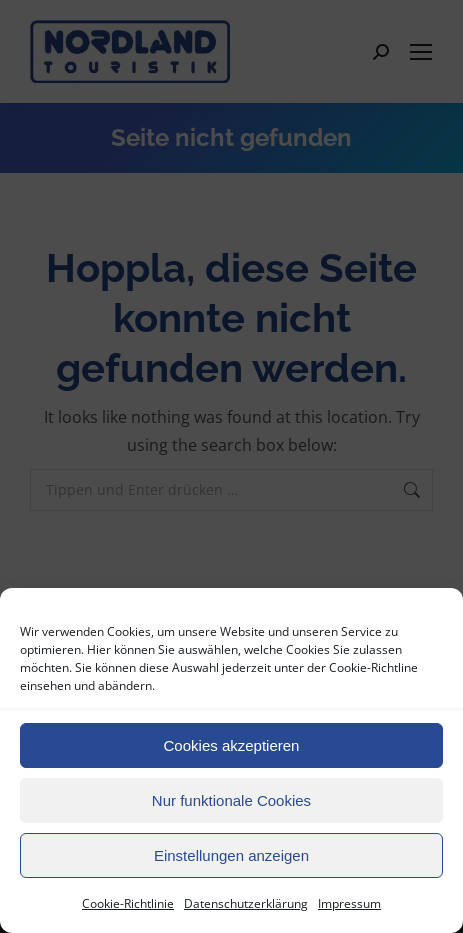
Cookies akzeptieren (232, 745)
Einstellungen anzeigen (231, 855)
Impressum (349, 903)
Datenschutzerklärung (246, 903)
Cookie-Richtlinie (128, 903)
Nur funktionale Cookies (231, 800)
